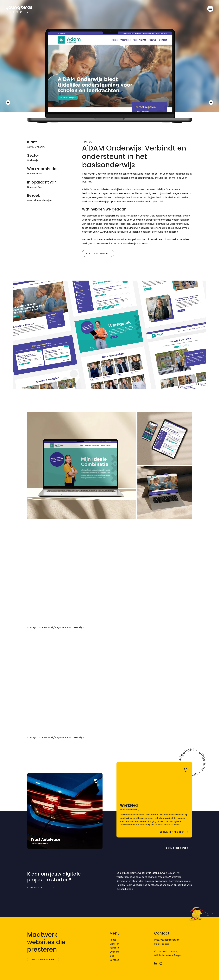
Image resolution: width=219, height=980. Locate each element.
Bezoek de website (98, 253)
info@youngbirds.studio (167, 940)
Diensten (114, 944)
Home (113, 940)
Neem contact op (39, 887)
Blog (112, 956)
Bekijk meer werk (177, 848)
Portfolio (114, 948)
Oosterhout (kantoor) (166, 951)
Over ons (114, 952)
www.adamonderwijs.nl (40, 200)
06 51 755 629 (162, 944)
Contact (114, 960)
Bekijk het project (172, 832)
